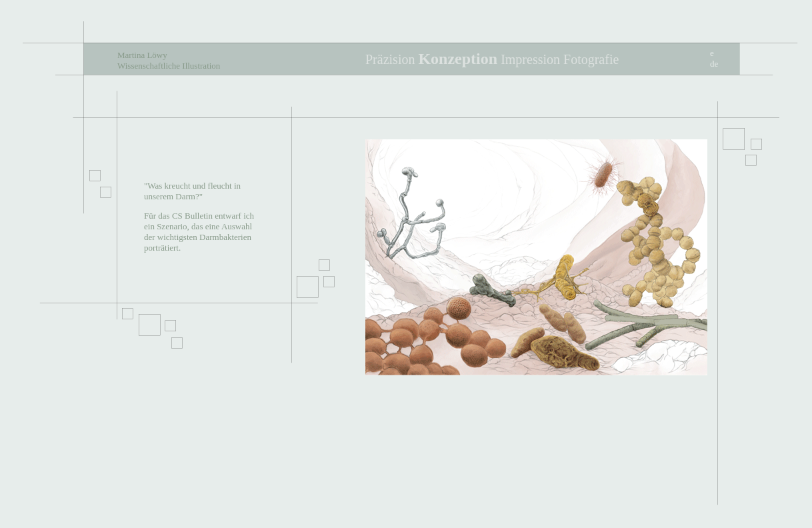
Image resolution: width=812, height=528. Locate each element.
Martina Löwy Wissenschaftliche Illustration (169, 60)
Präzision (390, 59)
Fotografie (591, 59)
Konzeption (458, 59)
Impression (530, 59)
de (714, 64)
